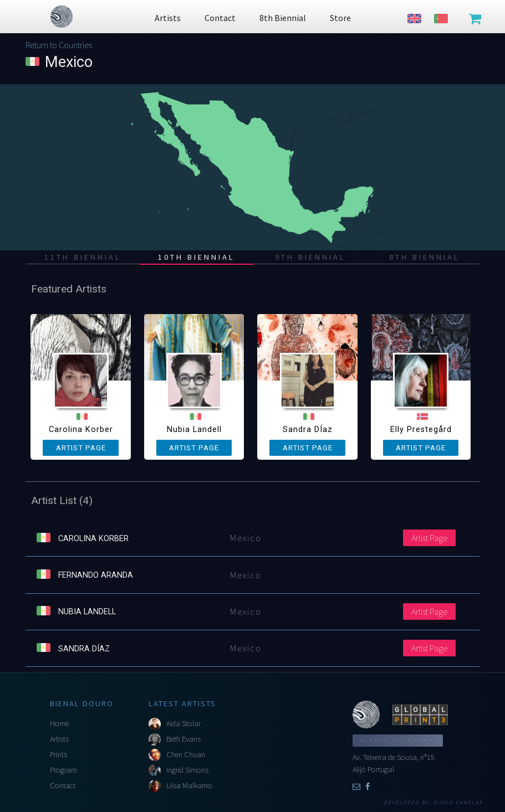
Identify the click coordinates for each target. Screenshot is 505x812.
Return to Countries (59, 45)
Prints (58, 754)
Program (63, 770)
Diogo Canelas (458, 803)
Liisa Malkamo (189, 785)
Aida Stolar (183, 723)
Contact (63, 785)
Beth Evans (183, 739)
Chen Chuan (186, 754)
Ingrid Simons (187, 770)
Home (59, 723)
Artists (59, 739)
